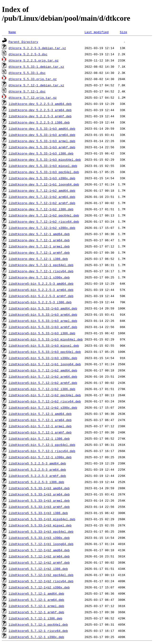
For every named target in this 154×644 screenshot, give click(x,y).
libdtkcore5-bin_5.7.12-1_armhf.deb (40, 432)
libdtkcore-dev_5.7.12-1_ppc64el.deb (41, 265)
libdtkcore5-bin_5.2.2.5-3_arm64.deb (41, 290)
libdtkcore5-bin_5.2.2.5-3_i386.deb (40, 302)
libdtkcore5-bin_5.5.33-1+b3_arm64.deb (43, 314)
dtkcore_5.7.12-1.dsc (27, 91)
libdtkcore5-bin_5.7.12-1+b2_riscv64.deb (45, 401)
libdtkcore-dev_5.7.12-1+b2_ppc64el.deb (44, 215)
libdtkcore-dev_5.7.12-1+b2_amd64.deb (42, 191)
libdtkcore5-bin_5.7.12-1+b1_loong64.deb (45, 364)
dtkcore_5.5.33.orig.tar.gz (33, 79)
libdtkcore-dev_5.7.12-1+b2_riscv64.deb (44, 222)
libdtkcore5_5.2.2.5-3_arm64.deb (37, 469)
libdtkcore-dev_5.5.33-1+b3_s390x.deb (42, 178)
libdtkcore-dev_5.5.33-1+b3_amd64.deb (42, 129)
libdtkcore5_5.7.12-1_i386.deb (35, 618)
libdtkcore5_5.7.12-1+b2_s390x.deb (39, 587)
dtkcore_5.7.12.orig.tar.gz (33, 98)
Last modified (97, 32)
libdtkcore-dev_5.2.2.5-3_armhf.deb (40, 116)
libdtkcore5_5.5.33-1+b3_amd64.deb (39, 488)
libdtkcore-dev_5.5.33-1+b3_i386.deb (41, 153)
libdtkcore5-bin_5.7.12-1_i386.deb (39, 438)
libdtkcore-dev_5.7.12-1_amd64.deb (39, 234)
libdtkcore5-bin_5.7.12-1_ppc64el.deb (42, 445)
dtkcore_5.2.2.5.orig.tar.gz (34, 60)
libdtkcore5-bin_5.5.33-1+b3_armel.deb (43, 321)
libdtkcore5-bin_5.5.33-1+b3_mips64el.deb (46, 339)
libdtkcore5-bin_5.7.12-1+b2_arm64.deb (43, 376)
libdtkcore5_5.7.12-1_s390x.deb (36, 637)
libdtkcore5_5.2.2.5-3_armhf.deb (37, 476)
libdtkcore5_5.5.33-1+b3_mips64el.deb (42, 519)
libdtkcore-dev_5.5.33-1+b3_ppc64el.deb (44, 172)
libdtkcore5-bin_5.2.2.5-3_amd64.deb (41, 283)
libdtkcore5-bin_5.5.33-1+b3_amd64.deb (43, 308)
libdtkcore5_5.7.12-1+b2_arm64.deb (39, 556)
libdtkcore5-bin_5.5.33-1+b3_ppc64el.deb (45, 352)
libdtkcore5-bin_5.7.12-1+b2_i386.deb (42, 389)
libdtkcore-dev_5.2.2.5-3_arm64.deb (40, 110)
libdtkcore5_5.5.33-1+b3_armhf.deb (39, 507)
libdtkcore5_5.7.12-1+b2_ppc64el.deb (41, 575)
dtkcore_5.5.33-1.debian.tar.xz (36, 67)
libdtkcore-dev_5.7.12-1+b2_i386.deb (41, 209)
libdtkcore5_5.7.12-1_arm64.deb (36, 600)
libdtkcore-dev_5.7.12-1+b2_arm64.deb (42, 197)
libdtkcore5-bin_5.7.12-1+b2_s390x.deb (43, 407)
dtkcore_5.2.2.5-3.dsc (28, 54)
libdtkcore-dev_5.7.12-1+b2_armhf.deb (42, 203)
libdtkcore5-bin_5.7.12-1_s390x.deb (40, 457)
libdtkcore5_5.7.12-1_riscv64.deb (38, 631)
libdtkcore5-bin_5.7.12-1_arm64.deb (40, 420)
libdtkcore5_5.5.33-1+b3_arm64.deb (39, 494)
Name (12, 32)
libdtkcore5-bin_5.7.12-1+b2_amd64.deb (43, 370)
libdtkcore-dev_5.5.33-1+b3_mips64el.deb (45, 160)
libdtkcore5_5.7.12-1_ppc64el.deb (38, 624)
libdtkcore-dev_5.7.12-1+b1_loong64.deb (44, 184)
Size (123, 32)
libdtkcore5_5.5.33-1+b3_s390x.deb (39, 538)
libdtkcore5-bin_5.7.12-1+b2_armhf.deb (43, 383)
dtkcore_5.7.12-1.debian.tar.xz (36, 85)
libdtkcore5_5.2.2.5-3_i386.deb (36, 482)
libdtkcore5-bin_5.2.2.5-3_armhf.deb (41, 296)
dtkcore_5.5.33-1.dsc (27, 73)
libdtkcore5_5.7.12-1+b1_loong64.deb (41, 544)
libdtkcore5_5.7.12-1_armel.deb (36, 606)
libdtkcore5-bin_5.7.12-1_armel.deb (40, 426)
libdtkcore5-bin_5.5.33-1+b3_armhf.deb (43, 327)
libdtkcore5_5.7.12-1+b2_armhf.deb (39, 562)
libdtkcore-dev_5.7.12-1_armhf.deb (39, 252)
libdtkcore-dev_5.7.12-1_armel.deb (39, 246)
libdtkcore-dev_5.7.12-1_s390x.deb (39, 277)
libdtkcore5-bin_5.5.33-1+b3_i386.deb (42, 333)
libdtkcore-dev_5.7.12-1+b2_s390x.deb (42, 228)
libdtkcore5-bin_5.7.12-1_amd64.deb (40, 414)
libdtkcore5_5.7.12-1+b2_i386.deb (38, 569)
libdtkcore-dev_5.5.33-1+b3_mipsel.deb (43, 166)
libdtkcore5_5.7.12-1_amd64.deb (36, 593)
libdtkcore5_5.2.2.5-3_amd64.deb (37, 463)
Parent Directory (23, 42)
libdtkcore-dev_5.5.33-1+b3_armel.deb (42, 141)
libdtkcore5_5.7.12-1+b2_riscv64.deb (41, 581)
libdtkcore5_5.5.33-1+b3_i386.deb (38, 513)
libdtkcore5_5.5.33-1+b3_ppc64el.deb (41, 531)
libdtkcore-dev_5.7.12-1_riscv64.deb (41, 271)
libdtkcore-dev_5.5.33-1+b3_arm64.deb (42, 135)
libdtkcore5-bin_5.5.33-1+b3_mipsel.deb (44, 345)
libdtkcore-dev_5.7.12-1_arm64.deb (39, 240)
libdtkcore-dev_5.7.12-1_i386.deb (38, 259)
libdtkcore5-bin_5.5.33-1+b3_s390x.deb (43, 358)
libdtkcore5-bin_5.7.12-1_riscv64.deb (42, 451)
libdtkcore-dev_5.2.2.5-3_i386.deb (39, 122)
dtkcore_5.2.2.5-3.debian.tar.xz (37, 48)
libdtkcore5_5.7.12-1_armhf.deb (36, 612)
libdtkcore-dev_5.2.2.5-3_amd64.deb (40, 104)
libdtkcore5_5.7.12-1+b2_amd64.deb (39, 550)
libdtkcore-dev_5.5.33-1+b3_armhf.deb (42, 147)
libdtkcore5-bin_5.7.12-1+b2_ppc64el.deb (45, 395)
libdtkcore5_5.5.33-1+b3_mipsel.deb (40, 525)
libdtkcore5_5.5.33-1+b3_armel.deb (39, 500)
